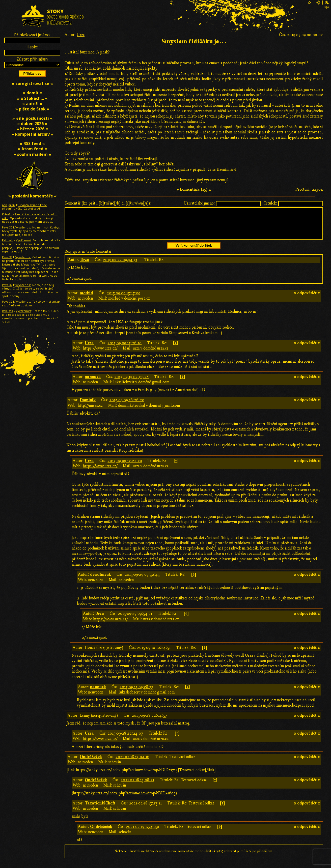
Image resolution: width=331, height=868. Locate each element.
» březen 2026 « (32, 129)
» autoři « (32, 104)
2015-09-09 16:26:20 (127, 406)
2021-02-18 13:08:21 (137, 786)
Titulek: (270, 203)
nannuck (93, 383)
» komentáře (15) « (194, 189)
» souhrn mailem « (32, 154)
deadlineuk (101, 581)
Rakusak (7, 240)
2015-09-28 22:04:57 (149, 721)
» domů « (32, 93)
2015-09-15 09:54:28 (131, 383)
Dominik (88, 406)
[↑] (175, 349)
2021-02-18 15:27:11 (145, 809)
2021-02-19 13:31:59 (142, 833)
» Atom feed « (32, 149)
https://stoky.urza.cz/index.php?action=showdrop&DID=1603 (124, 799)
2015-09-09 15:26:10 (125, 349)
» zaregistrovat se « (32, 83)
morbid (86, 299)
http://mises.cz (90, 412)
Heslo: (32, 47)
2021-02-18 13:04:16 (132, 763)
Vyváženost (23, 227)
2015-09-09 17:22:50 (125, 467)
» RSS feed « (32, 143)
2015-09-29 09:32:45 (142, 581)
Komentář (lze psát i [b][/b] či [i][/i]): (108, 203)
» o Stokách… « (32, 98)
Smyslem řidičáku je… (194, 41)
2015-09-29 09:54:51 (120, 266)
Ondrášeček (91, 763)
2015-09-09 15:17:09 (123, 299)
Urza (81, 35)
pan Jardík (9, 205)
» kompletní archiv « (32, 134)
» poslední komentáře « (32, 196)
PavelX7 (7, 227)
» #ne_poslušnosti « (32, 118)
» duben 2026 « (32, 124)
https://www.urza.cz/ (100, 354)
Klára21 (7, 214)
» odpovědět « (307, 299)
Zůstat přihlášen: (32, 59)
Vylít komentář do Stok (194, 252)
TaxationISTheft (100, 809)
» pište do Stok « (32, 109)
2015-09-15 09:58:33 (136, 693)
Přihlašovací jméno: (32, 35)
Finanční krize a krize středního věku (24, 207)
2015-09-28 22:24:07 (125, 739)
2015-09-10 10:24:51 (154, 654)
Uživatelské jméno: (199, 203)
